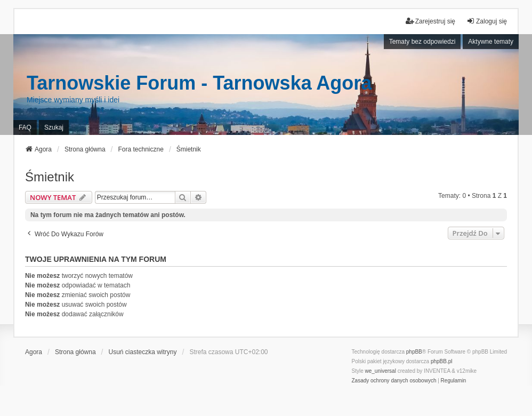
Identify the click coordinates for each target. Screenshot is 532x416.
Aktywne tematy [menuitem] (491, 42)
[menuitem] (394, 381)
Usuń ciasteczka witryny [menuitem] (142, 352)
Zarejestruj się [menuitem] (430, 21)
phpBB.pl (442, 361)
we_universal (380, 371)
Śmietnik (50, 177)
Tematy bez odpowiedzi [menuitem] (422, 42)
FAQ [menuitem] (25, 127)
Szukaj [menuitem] (54, 127)
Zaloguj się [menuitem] (487, 21)
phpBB (414, 352)
